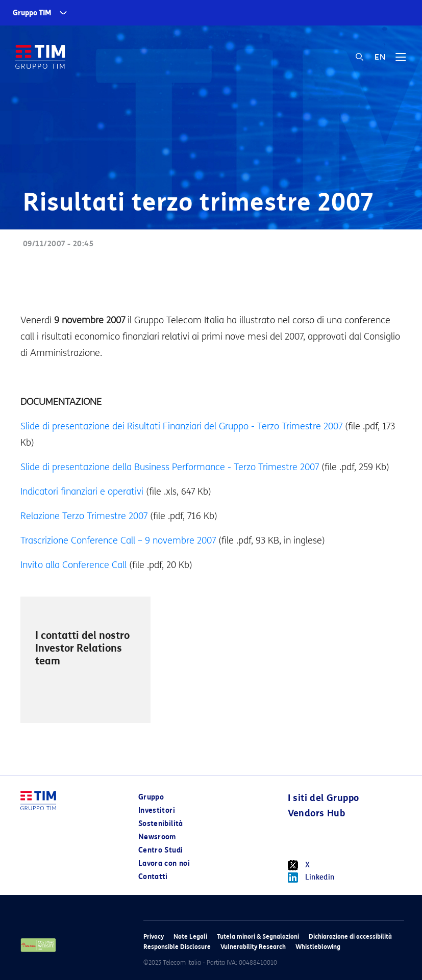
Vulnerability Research (253, 947)
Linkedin (311, 878)
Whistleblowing (318, 947)
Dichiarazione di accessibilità (350, 936)
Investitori (157, 810)
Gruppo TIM (32, 13)
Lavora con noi (164, 863)
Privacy (154, 936)
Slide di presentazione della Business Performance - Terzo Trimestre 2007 (170, 467)
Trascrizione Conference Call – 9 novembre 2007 (118, 540)
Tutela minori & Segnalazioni (258, 936)
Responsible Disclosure (177, 947)
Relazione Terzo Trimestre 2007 (84, 516)
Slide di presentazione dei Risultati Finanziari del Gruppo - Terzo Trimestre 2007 (181, 426)
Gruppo (151, 797)
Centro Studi (160, 850)
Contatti (153, 877)
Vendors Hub (316, 813)
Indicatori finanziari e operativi (82, 492)
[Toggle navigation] (401, 61)
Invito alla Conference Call (73, 565)
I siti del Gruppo (324, 798)
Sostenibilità (161, 824)
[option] (85, 660)
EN (380, 57)
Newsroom (157, 837)
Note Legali (190, 936)
